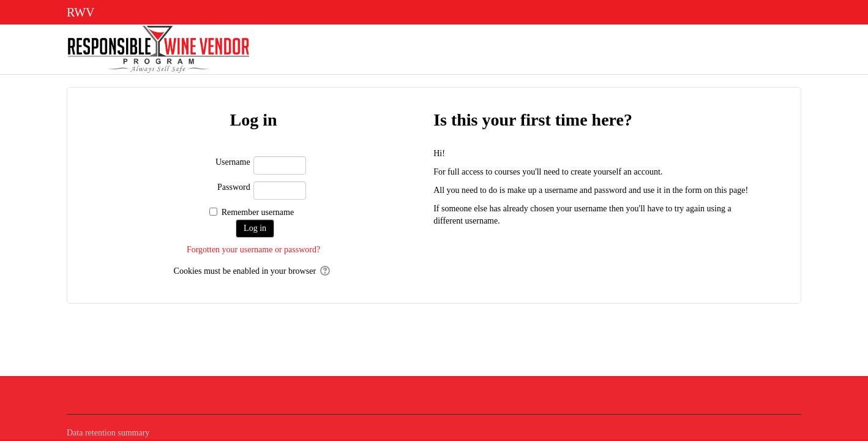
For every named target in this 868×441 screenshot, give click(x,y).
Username (233, 162)
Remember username (258, 212)
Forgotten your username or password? (253, 250)
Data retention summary (108, 433)
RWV (81, 12)
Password (234, 187)
